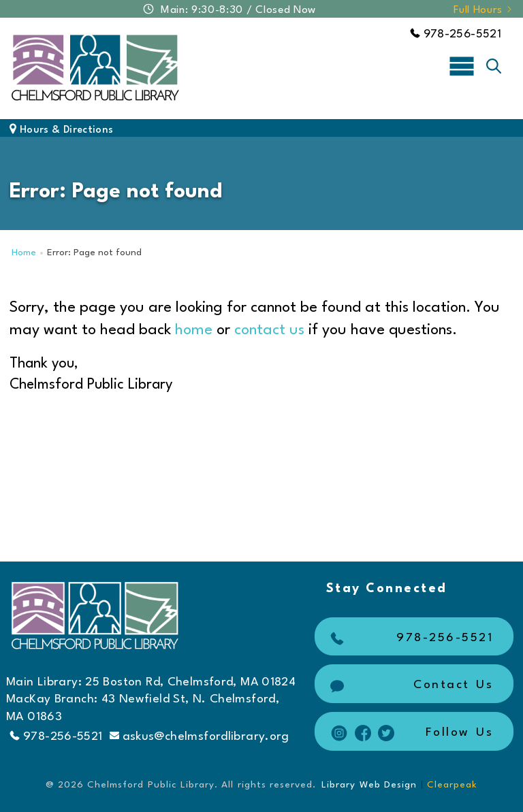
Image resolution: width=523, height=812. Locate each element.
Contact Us (410, 685)
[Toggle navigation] (462, 65)
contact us (269, 330)
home (194, 330)
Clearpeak (452, 785)
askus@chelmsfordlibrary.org (200, 736)
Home (24, 253)
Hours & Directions (61, 130)
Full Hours (484, 10)
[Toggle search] (494, 66)
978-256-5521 (456, 34)
